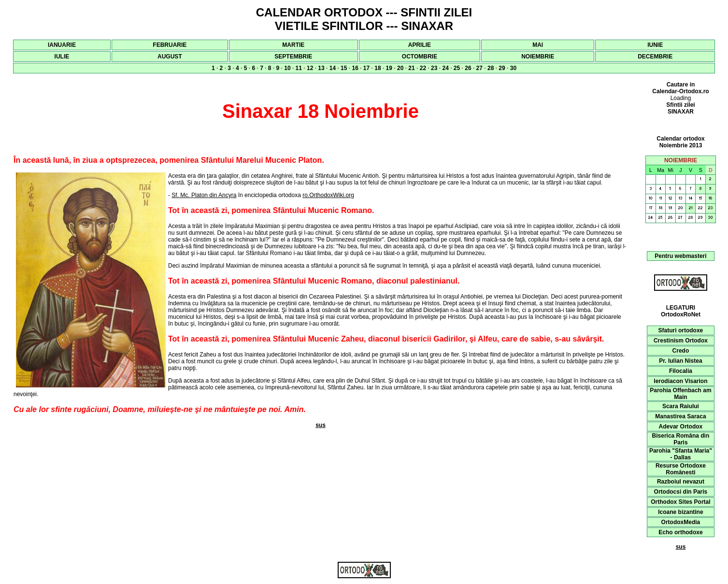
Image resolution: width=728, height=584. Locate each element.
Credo (681, 351)
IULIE (62, 57)
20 (400, 68)
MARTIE (293, 45)
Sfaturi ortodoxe (681, 330)
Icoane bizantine (680, 512)
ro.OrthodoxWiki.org (328, 195)
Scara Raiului (681, 406)
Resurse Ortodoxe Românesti (681, 469)
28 (491, 68)
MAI (538, 45)
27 (479, 68)
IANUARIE (62, 45)
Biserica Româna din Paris (681, 439)
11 (299, 68)
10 (287, 68)
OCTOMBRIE (420, 57)
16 (355, 68)
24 (445, 68)
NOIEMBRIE (538, 57)
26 (468, 68)
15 (344, 68)
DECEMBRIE (655, 57)
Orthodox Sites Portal (680, 502)
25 (457, 68)
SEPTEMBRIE (293, 57)
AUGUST (170, 57)
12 (310, 68)
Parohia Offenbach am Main (680, 394)
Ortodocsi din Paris (681, 492)
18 (378, 68)
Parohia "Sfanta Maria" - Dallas (681, 454)
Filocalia (681, 371)
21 (411, 68)
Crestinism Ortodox (681, 341)
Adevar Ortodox (681, 427)
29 (502, 68)
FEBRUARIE (170, 45)
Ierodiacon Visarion (680, 381)
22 (423, 68)
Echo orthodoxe (680, 532)
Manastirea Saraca (680, 416)
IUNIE (655, 45)
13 (321, 68)
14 (333, 68)
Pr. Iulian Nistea (680, 361)
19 (389, 68)
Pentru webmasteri (680, 256)
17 (366, 68)
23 (434, 68)
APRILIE (420, 45)
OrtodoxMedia (681, 522)
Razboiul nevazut (681, 482)
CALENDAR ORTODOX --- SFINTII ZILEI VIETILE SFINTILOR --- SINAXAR (364, 19)
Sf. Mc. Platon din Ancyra (204, 195)
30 (513, 68)
